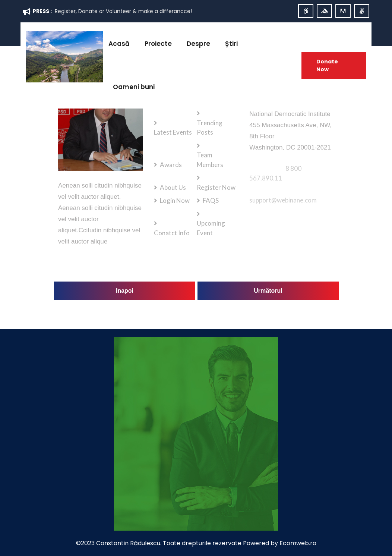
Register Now (216, 187)
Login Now (175, 200)
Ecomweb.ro (298, 543)
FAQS (211, 200)
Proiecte (158, 44)
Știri (231, 44)
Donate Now (327, 65)
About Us (173, 187)
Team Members (210, 160)
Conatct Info (172, 233)
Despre (198, 44)
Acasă (119, 44)
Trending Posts (210, 128)
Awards (171, 165)
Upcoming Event (211, 228)
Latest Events (173, 132)
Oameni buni (134, 87)
